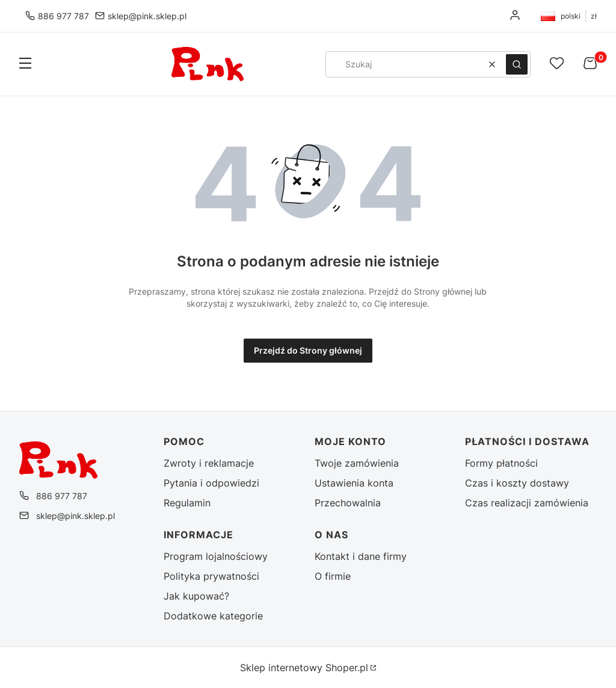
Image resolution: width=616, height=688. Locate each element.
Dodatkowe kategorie (213, 616)
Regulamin (187, 503)
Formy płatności (501, 463)
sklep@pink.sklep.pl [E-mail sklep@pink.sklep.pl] (147, 16)
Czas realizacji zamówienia (527, 503)
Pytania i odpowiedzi (211, 483)
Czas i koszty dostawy (517, 483)
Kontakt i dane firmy (361, 556)
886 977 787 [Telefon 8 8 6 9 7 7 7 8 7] (63, 16)
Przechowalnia (348, 503)
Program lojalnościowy (216, 556)
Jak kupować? (196, 596)
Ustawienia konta (354, 483)
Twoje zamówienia (357, 463)
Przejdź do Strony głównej (308, 350)
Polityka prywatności (211, 576)
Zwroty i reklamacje (209, 463)
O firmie (333, 576)
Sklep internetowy (304, 668)
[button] (25, 64)
